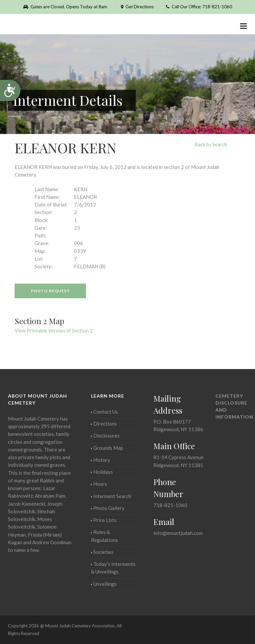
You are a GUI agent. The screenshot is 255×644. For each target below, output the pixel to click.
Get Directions (137, 7)
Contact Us (104, 412)
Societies (102, 552)
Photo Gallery (108, 508)
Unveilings (104, 584)
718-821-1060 (170, 505)
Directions (104, 424)
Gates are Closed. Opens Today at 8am (65, 7)
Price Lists (104, 520)
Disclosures (105, 436)
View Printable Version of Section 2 (54, 330)
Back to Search (211, 144)
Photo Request (50, 291)
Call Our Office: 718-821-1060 (199, 7)
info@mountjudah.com (178, 533)
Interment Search (111, 496)
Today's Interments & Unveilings (113, 568)
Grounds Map (107, 448)
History (101, 460)
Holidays (102, 472)
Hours (99, 484)
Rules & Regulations (104, 536)
